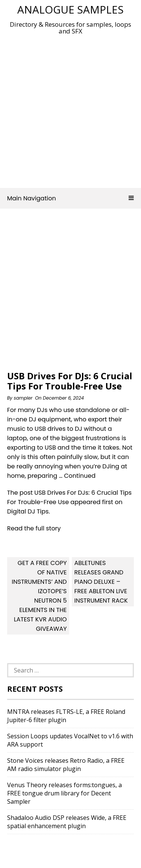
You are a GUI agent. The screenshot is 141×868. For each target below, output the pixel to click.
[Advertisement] (70, 109)
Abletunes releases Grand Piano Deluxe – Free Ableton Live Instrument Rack (101, 582)
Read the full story (34, 528)
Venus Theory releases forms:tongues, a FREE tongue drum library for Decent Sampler (64, 793)
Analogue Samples (70, 9)
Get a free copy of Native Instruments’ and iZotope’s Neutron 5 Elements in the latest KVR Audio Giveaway (39, 596)
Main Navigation (71, 198)
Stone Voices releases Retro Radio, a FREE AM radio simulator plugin (66, 765)
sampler (23, 398)
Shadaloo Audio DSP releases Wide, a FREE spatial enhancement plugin (67, 822)
